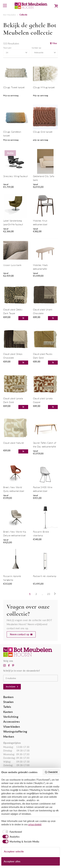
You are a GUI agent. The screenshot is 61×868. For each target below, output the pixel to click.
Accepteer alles (12, 861)
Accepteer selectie (14, 851)
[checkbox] (12, 832)
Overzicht (51, 772)
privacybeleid (35, 824)
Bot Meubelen (10, 15)
